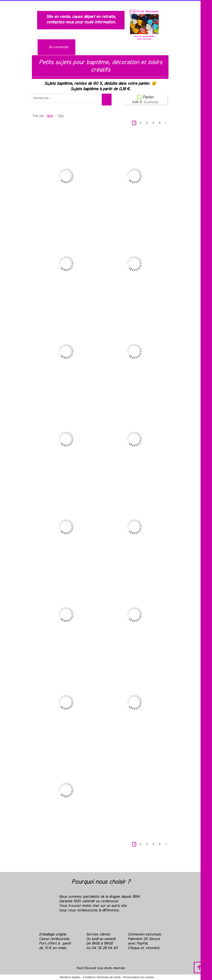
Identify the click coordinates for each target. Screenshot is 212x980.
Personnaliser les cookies (139, 977)
